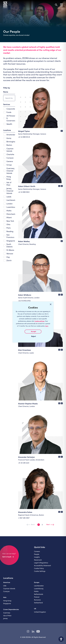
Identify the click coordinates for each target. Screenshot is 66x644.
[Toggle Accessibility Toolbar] (61, 639)
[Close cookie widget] (51, 304)
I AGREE (33, 332)
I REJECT (33, 336)
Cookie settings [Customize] (39, 321)
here (47, 326)
